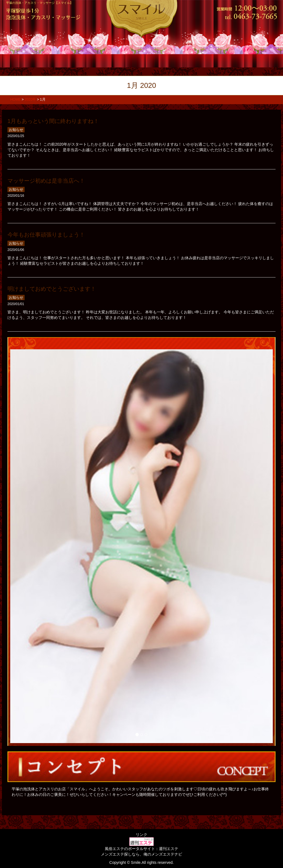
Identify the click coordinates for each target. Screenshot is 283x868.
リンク (141, 835)
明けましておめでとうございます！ (52, 289)
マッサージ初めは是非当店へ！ (46, 181)
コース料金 (74, 60)
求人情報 (209, 60)
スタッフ (119, 60)
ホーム (29, 60)
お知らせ (16, 130)
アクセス (254, 60)
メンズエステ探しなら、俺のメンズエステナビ (141, 854)
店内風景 (164, 60)
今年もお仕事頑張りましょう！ (46, 235)
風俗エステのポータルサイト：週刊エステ (141, 849)
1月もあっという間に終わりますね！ (53, 121)
